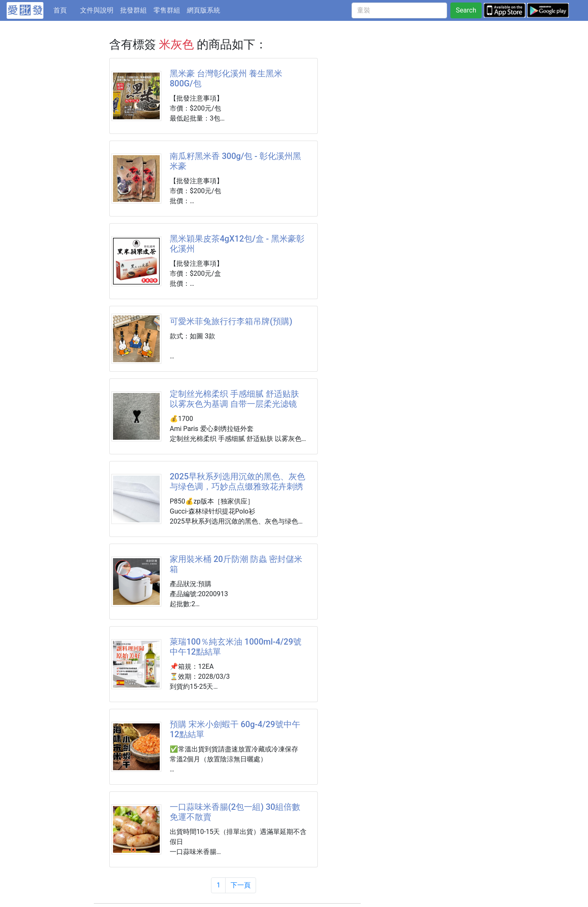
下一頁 (241, 885)
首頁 (65, 10)
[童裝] (399, 10)
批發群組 (133, 10)
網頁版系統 (204, 10)
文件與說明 (97, 10)
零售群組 (167, 10)
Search (466, 10)
